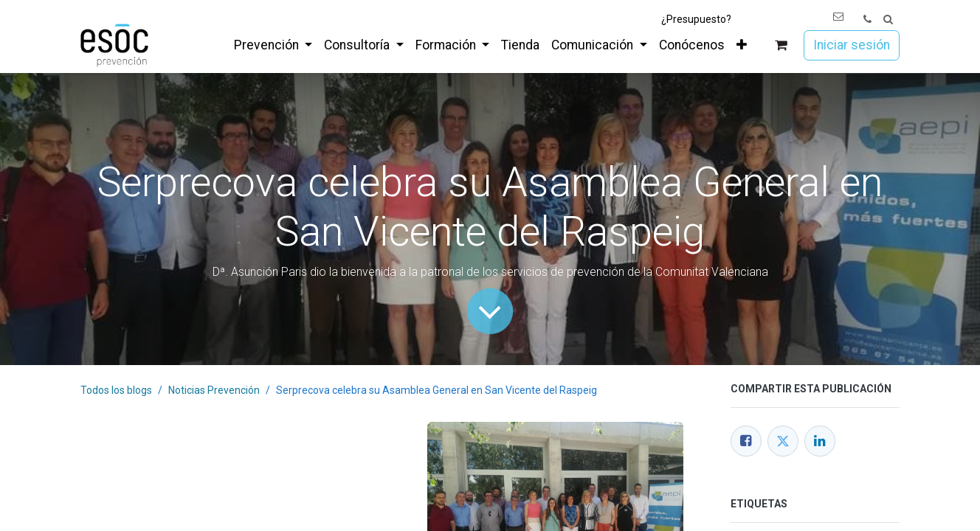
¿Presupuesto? (696, 19)
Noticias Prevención (214, 390)
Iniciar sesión (852, 45)
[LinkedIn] (820, 441)
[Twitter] (783, 441)
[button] (888, 20)
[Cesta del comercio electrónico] (781, 45)
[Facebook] (746, 441)
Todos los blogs (116, 390)
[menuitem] (273, 45)
